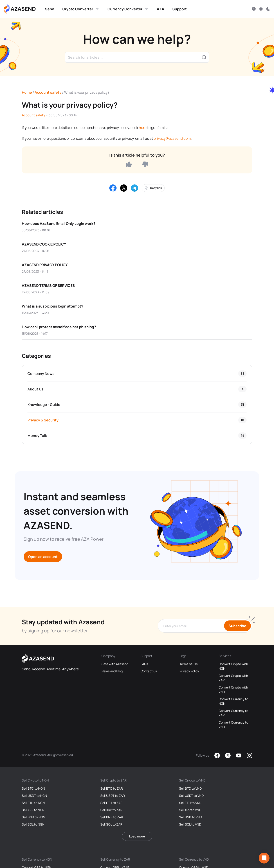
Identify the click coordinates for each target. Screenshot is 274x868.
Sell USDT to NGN (34, 796)
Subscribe (237, 626)
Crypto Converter (81, 9)
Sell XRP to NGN (33, 810)
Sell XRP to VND (190, 810)
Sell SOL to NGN (33, 824)
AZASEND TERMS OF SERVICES (48, 286)
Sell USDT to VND (191, 796)
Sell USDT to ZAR (113, 796)
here (143, 128)
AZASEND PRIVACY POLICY (45, 265)
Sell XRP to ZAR (111, 810)
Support (180, 9)
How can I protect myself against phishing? (59, 327)
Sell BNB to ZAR (112, 817)
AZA (161, 9)
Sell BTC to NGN (33, 788)
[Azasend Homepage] (20, 9)
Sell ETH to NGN (33, 803)
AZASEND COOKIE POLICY (44, 244)
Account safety (48, 92)
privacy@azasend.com (172, 138)
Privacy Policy (189, 671)
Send (50, 9)
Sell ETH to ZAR (111, 803)
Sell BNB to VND (190, 817)
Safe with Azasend (115, 664)
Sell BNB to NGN (34, 817)
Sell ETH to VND (190, 803)
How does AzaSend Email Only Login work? (59, 224)
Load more (137, 836)
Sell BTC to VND (190, 788)
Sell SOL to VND (190, 824)
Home (27, 92)
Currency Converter (128, 9)
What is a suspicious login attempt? (53, 306)
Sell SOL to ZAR (111, 824)
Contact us (149, 671)
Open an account (43, 557)
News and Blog (112, 671)
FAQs (144, 664)
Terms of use (189, 664)
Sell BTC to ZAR (112, 788)
